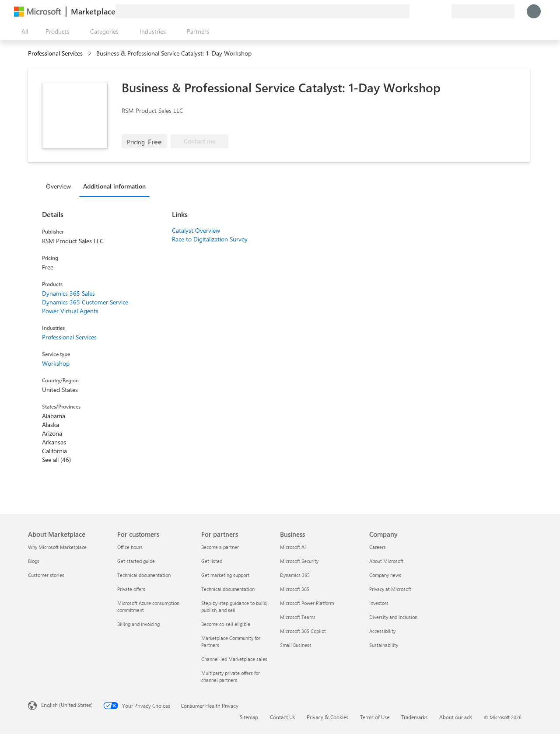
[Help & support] (423, 11)
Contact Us (282, 717)
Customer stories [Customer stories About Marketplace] (46, 575)
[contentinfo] (90, 54)
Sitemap (249, 717)
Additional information (114, 186)
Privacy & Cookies (327, 717)
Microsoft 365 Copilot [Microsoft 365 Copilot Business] (303, 631)
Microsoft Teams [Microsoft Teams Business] (298, 617)
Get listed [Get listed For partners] (212, 561)
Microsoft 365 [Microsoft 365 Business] (295, 589)
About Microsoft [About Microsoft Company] (386, 561)
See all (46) (56, 460)
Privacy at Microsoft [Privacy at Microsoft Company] (390, 589)
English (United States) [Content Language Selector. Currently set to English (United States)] (67, 705)
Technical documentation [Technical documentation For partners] (228, 589)
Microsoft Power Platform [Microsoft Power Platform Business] (307, 603)
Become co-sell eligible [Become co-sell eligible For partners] (226, 624)
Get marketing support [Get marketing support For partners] (225, 575)
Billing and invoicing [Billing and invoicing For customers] (138, 624)
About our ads (456, 717)
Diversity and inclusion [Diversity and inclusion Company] (393, 617)
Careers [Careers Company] (378, 547)
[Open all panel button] (23, 31)
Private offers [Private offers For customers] (131, 589)
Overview (58, 186)
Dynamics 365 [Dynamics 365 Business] (295, 575)
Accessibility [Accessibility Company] (382, 631)
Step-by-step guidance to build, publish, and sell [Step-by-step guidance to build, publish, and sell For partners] (234, 606)
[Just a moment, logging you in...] (534, 11)
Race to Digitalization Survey (210, 239)
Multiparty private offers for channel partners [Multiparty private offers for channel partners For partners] (231, 676)
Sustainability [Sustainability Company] (384, 645)
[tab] (61, 186)
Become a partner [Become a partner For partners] (220, 547)
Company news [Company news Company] (385, 575)
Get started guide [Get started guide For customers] (136, 561)
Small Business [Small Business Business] (296, 645)
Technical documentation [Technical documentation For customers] (144, 575)
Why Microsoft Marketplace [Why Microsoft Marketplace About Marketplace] (57, 547)
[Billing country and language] (483, 11)
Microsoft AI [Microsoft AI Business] (293, 547)
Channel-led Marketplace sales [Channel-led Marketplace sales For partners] (234, 659)
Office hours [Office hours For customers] (130, 547)
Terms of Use (375, 717)
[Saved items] (434, 11)
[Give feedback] (413, 11)
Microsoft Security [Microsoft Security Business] (299, 561)
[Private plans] (444, 11)
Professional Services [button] (55, 53)
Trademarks (414, 717)
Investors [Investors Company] (379, 603)
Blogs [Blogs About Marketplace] (34, 561)
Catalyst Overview (196, 230)
